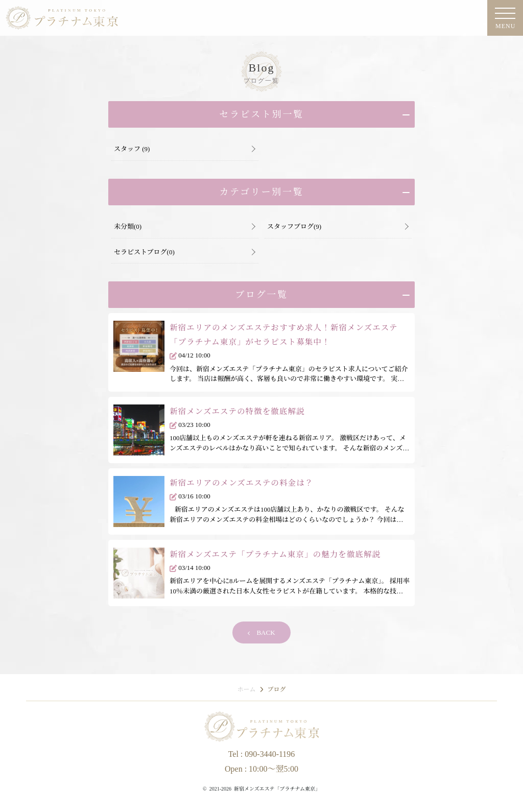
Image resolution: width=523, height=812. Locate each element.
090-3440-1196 (270, 754)
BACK (261, 632)
